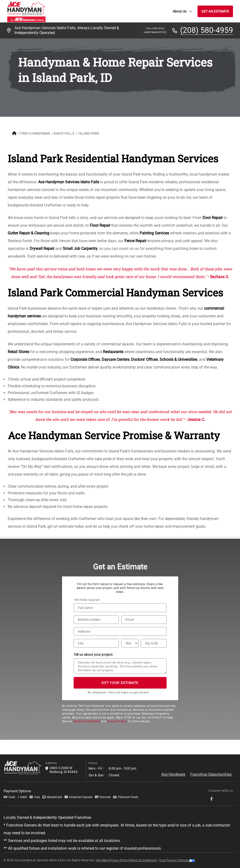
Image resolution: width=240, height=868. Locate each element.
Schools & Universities (178, 359)
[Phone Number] (96, 620)
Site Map (102, 860)
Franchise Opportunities (211, 774)
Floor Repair (100, 225)
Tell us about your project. (94, 655)
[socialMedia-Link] (213, 799)
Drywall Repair (42, 249)
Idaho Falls (64, 133)
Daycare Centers (116, 359)
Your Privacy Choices (177, 860)
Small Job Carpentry (80, 249)
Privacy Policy (117, 721)
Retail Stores (18, 352)
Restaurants (113, 352)
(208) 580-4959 (207, 30)
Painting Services (154, 233)
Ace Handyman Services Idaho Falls (69, 182)
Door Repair (213, 218)
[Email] (144, 620)
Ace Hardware (173, 774)
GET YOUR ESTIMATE (120, 683)
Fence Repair (135, 241)
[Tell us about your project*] (120, 666)
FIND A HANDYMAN (35, 133)
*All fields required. (87, 600)
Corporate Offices (85, 359)
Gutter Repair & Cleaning (28, 233)
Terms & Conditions (87, 721)
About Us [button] (183, 11)
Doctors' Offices (145, 359)
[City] (96, 643)
